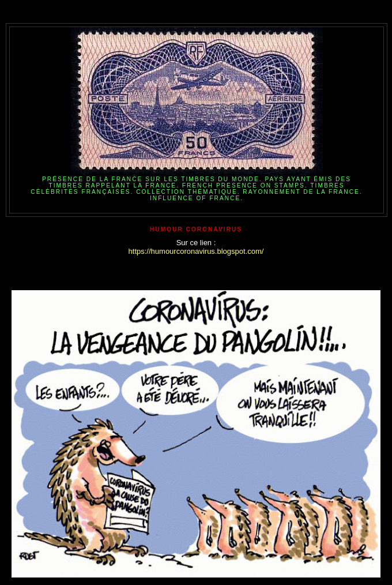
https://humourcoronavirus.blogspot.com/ (196, 251)
